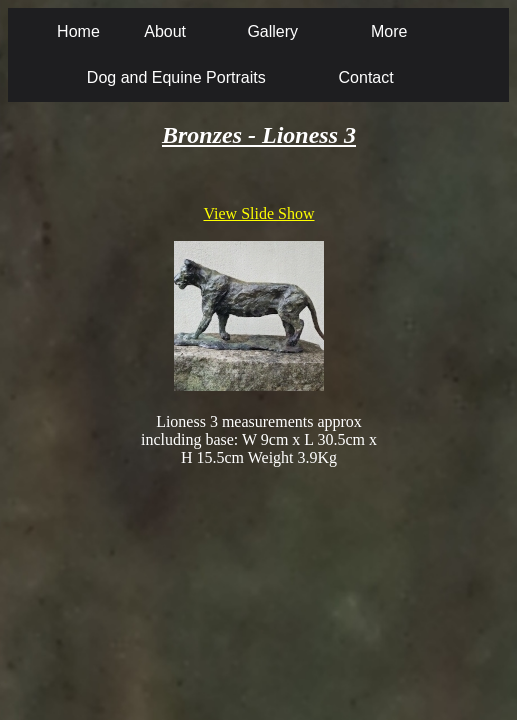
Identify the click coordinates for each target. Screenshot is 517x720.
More (389, 31)
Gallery (272, 31)
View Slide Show (258, 213)
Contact (366, 77)
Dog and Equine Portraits (176, 77)
